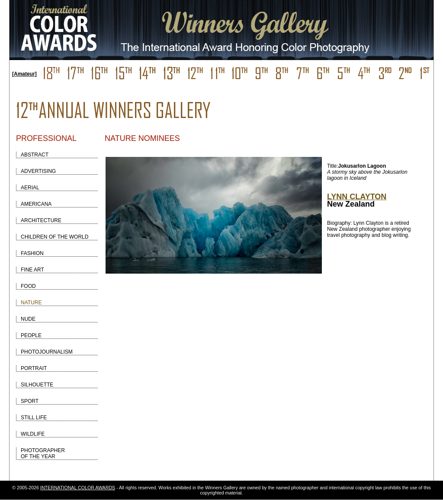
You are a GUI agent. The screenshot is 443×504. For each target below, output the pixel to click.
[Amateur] (24, 74)
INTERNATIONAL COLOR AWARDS (78, 488)
